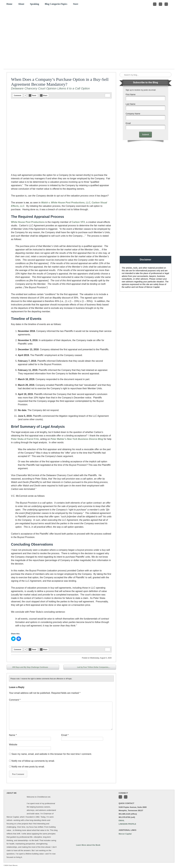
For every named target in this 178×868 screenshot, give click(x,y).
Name (13, 735)
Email (65, 735)
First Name (131, 94)
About (21, 4)
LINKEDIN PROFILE (127, 824)
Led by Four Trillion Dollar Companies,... (96, 668)
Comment (18, 95)
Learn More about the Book (88, 845)
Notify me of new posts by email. (28, 767)
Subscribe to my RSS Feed (166, 4)
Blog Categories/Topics (56, 4)
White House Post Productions (28, 222)
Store (76, 4)
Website (13, 745)
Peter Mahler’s (58, 439)
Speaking (34, 4)
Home (9, 4)
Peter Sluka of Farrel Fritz (25, 439)
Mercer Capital (125, 834)
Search (122, 75)
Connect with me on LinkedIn (160, 4)
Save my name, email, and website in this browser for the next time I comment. (52, 754)
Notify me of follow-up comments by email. (33, 761)
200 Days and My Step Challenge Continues (28, 668)
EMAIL (121, 820)
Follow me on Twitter (155, 4)
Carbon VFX (78, 222)
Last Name (131, 104)
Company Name (133, 114)
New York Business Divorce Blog (85, 439)
